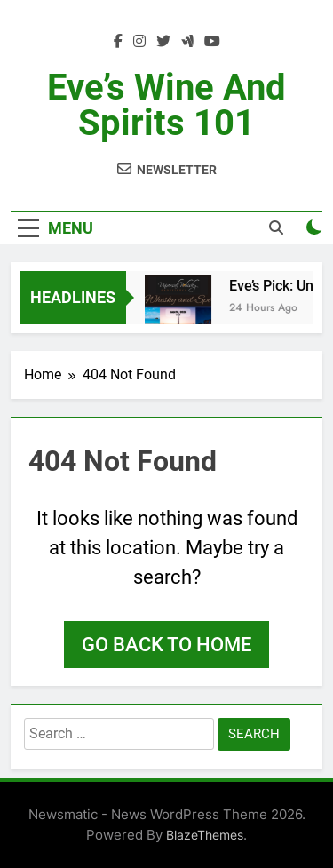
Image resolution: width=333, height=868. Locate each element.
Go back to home (166, 645)
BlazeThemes (205, 835)
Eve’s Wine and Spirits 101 (166, 105)
